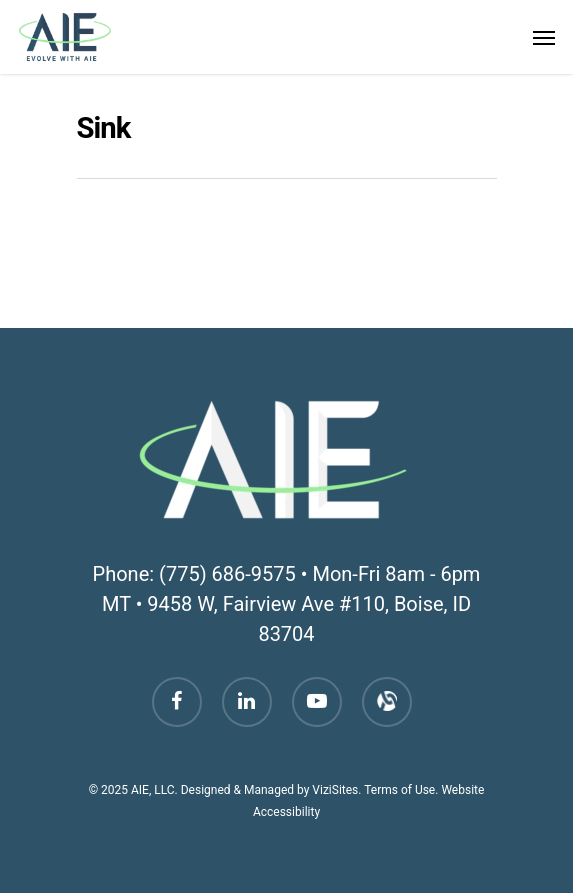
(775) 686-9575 (227, 574)
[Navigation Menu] (544, 37)
